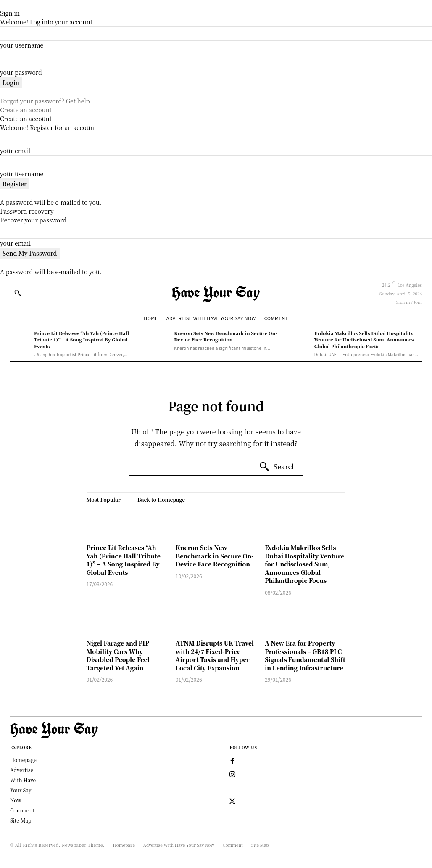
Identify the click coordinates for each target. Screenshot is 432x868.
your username (22, 45)
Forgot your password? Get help (45, 101)
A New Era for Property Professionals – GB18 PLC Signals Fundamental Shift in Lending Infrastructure (305, 655)
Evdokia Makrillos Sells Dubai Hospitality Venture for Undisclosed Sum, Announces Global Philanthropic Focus (364, 340)
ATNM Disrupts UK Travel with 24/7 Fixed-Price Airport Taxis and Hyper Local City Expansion (215, 655)
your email (15, 151)
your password (21, 72)
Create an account (26, 110)
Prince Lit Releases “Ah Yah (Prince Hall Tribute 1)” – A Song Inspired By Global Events (82, 340)
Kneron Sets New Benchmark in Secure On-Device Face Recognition (225, 336)
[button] (18, 293)
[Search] (278, 467)
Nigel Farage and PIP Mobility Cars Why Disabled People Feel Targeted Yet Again (118, 655)
